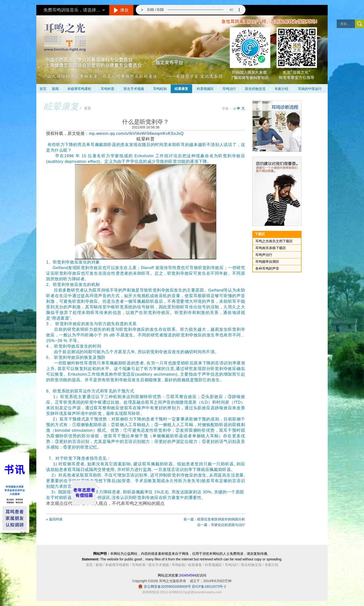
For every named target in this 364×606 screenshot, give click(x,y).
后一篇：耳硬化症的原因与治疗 (221, 525)
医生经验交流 (255, 89)
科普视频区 (205, 89)
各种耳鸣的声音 (267, 268)
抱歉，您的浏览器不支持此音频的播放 (191, 10)
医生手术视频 (134, 89)
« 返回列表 (54, 519)
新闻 (55, 89)
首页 (43, 89)
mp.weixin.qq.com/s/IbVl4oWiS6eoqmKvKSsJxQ (136, 133)
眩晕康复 (181, 89)
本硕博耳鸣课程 (79, 89)
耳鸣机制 (160, 89)
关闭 (23, 533)
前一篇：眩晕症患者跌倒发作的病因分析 (214, 519)
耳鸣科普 (108, 89)
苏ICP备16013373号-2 (209, 586)
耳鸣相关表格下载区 (271, 248)
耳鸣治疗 (229, 89)
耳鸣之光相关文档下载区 (274, 241)
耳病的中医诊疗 (310, 89)
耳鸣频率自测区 (267, 262)
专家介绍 (281, 89)
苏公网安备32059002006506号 (167, 586)
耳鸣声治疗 (264, 255)
